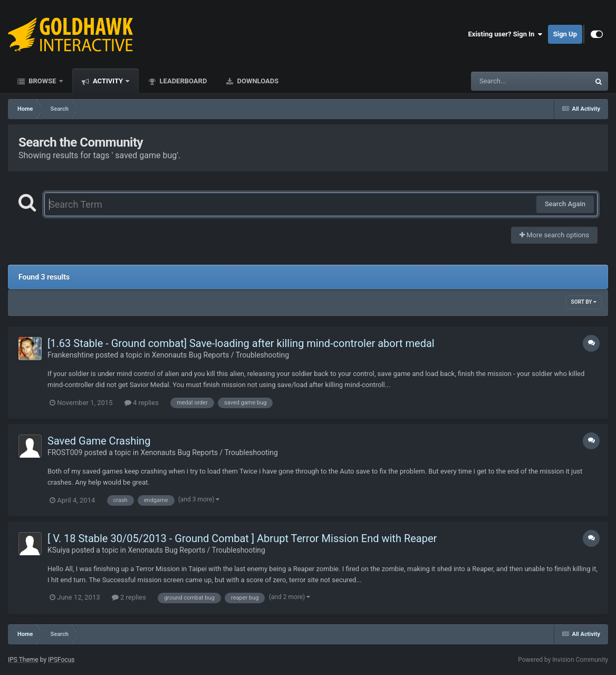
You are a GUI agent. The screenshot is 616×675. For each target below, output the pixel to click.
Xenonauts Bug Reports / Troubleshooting (220, 355)
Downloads (257, 81)
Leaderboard (182, 81)
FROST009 (65, 452)
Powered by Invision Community (563, 660)
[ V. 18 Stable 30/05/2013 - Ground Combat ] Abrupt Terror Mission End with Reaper (242, 538)
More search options (554, 235)
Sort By (584, 302)
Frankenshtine (71, 355)
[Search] (504, 81)
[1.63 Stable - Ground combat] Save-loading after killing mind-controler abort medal (241, 343)
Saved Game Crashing (99, 441)
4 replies (142, 403)
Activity (108, 81)
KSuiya (59, 550)
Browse (42, 81)
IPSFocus (61, 660)
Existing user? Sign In (506, 34)
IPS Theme (23, 660)
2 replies (129, 597)
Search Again (565, 204)
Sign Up (565, 34)
